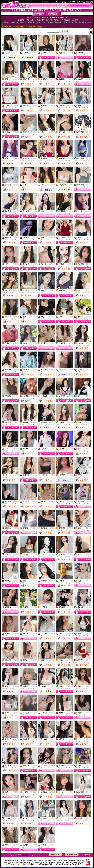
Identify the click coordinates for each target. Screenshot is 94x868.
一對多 (53, 185)
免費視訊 (52, 53)
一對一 (17, 53)
